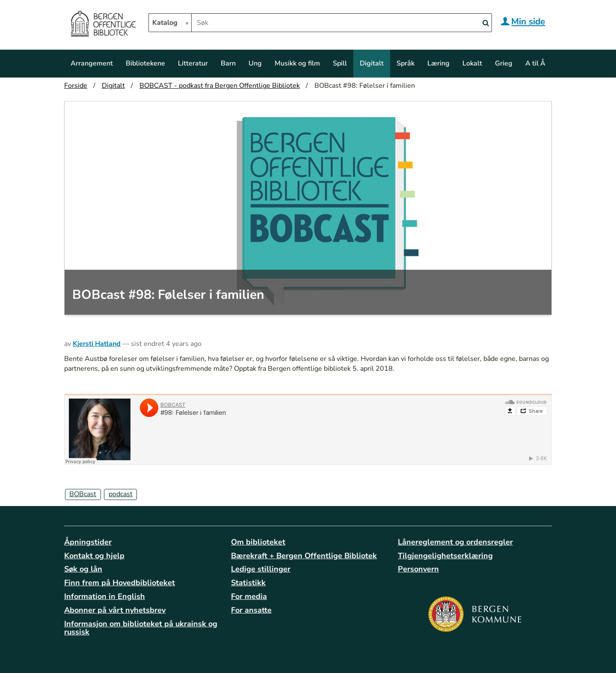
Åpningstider (88, 542)
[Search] (486, 23)
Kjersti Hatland (97, 344)
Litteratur (193, 63)
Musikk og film (297, 63)
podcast (121, 494)
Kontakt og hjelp (94, 556)
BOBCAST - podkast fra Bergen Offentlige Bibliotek (220, 86)
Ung (255, 63)
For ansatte (251, 610)
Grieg (504, 63)
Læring (438, 63)
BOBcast (83, 494)
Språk (406, 63)
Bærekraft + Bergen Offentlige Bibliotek (304, 556)
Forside (76, 86)
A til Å (535, 63)
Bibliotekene (145, 63)
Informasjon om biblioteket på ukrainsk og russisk (141, 628)
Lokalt (472, 63)
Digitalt (372, 63)
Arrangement (92, 63)
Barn (228, 63)
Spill (340, 63)
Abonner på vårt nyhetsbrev (115, 610)
